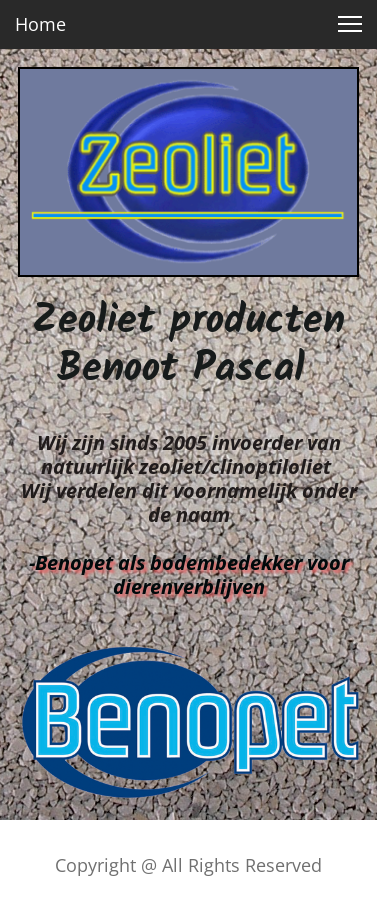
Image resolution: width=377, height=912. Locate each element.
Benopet (74, 562)
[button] (350, 24)
